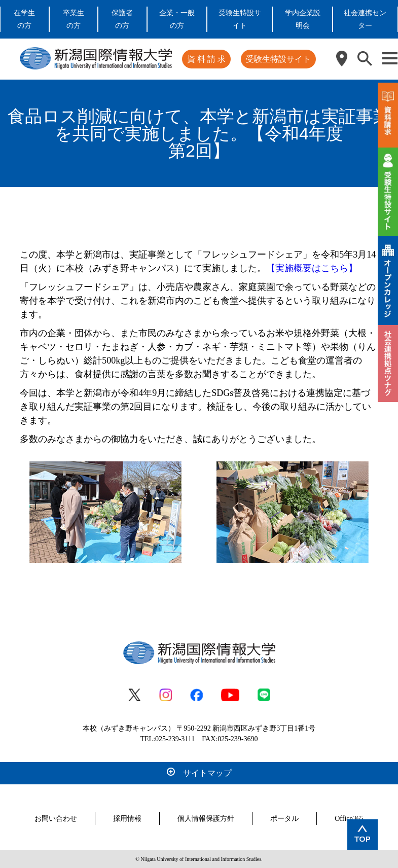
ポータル (284, 819)
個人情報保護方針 (206, 819)
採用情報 (127, 819)
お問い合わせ (56, 819)
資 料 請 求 (206, 59)
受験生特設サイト (278, 59)
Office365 (349, 819)
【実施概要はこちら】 (312, 268)
